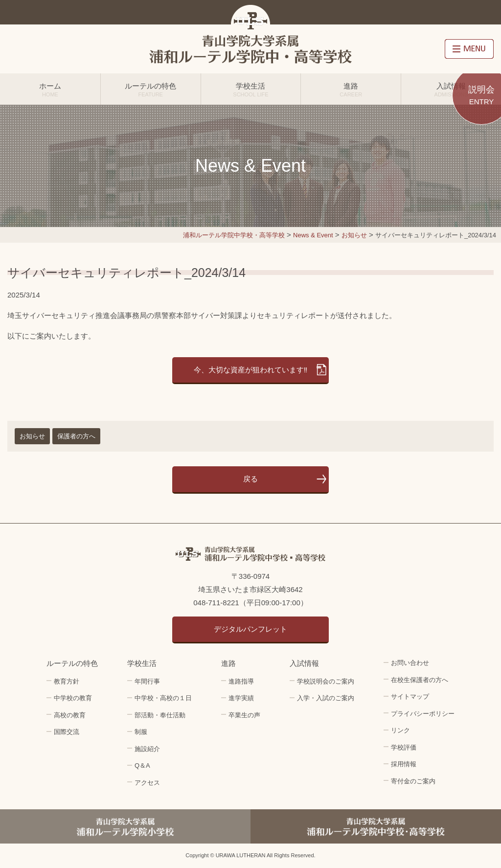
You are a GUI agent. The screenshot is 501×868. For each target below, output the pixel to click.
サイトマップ (410, 697)
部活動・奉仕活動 (160, 715)
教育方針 (67, 681)
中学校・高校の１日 (163, 698)
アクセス (147, 783)
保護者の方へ (76, 436)
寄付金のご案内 (413, 781)
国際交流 (67, 732)
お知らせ (32, 436)
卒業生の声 (244, 715)
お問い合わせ (410, 663)
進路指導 (241, 681)
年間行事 (147, 681)
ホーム (50, 90)
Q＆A (142, 765)
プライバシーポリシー (423, 714)
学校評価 (404, 747)
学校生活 (251, 90)
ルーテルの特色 (151, 90)
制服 (141, 732)
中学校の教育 (73, 698)
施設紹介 (147, 749)
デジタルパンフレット (250, 629)
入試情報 (451, 90)
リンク (400, 730)
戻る (250, 479)
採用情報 (404, 764)
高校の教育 (70, 715)
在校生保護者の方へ (420, 680)
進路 (351, 90)
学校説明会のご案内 (326, 681)
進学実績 (241, 698)
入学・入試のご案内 (326, 698)
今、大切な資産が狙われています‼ (251, 370)
